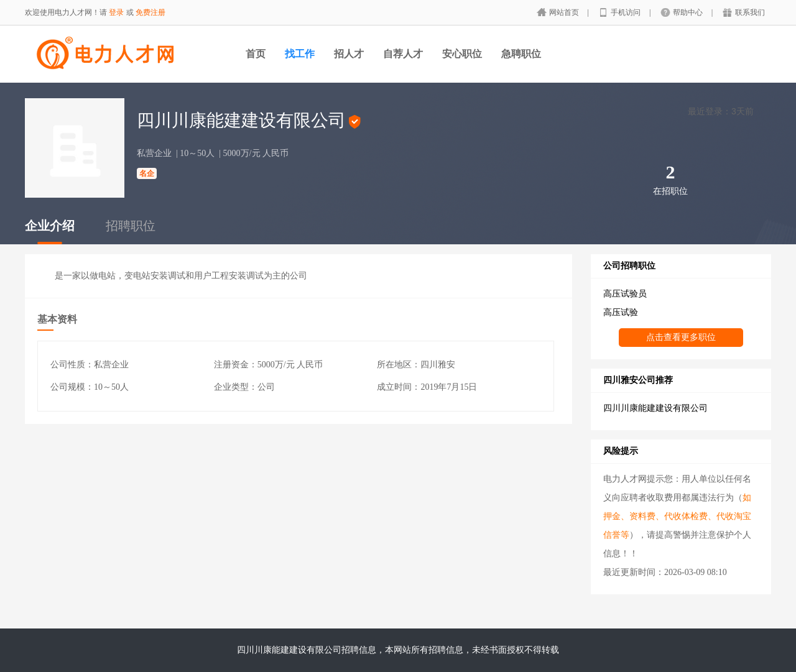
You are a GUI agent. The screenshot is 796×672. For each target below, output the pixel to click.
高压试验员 (625, 294)
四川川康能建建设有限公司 (655, 408)
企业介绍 (50, 226)
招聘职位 (131, 226)
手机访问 (627, 12)
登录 (116, 12)
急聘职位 (521, 54)
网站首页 (565, 12)
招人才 (349, 54)
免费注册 (150, 12)
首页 (256, 54)
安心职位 (462, 54)
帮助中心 (689, 12)
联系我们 (750, 12)
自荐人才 (403, 54)
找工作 (300, 54)
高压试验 (621, 312)
